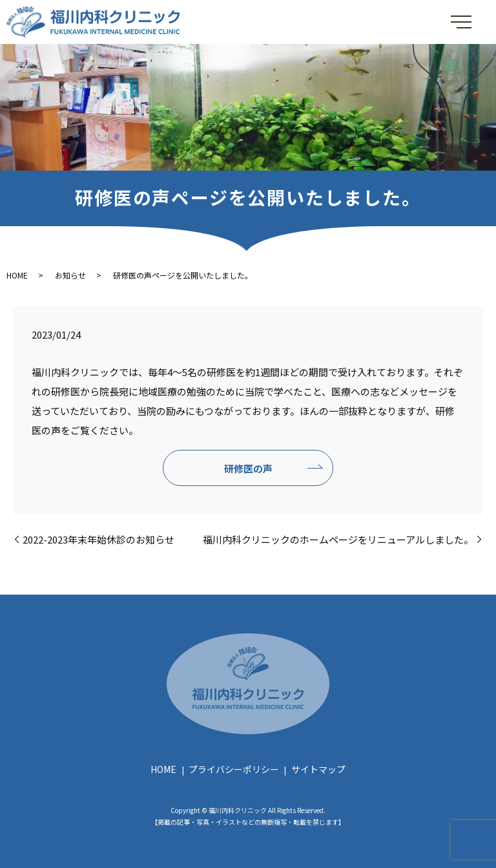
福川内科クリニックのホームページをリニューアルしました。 (338, 539)
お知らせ (70, 275)
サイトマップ (318, 769)
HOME (17, 275)
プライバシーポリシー (234, 769)
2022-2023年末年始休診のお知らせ (98, 539)
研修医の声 (248, 468)
